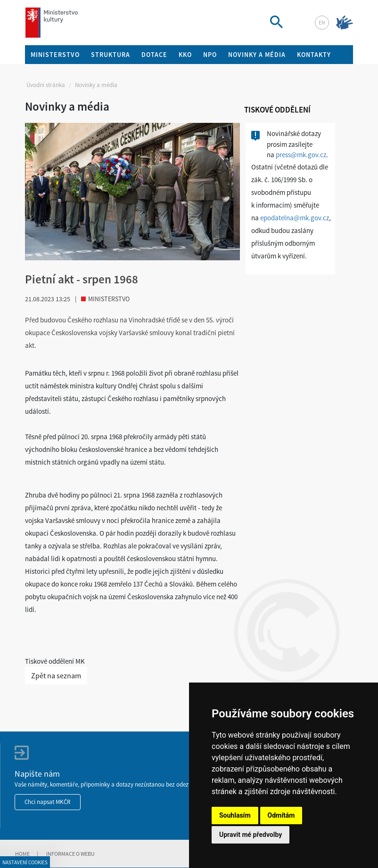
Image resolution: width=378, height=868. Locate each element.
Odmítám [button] (281, 815)
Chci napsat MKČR (48, 802)
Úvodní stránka (46, 85)
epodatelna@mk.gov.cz (295, 218)
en (322, 22)
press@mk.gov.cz (301, 155)
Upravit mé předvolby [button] (251, 835)
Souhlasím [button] (235, 815)
